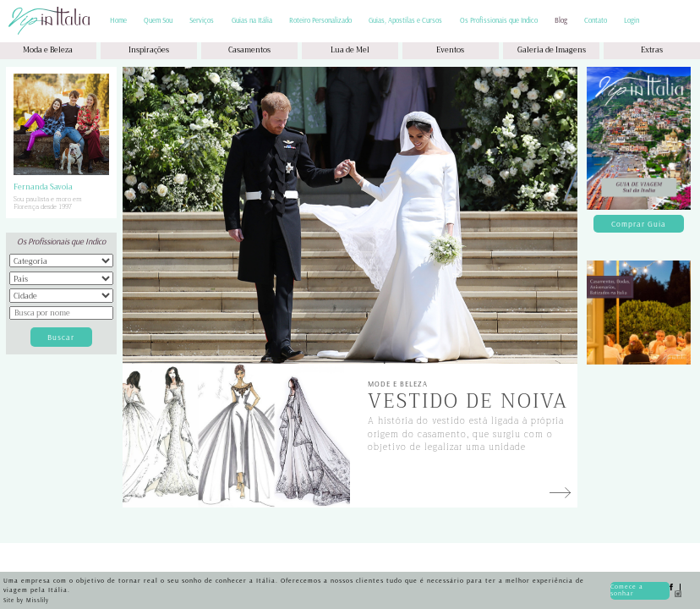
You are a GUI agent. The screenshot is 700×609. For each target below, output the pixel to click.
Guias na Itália (252, 21)
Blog (561, 21)
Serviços (202, 21)
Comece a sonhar (627, 590)
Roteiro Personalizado (320, 21)
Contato (596, 21)
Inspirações (149, 50)
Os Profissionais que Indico (499, 21)
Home (118, 21)
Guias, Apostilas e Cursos (405, 21)
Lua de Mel (350, 50)
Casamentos (249, 50)
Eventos (450, 50)
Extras (652, 50)
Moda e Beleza (48, 50)
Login (632, 21)
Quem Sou (158, 21)
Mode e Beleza (398, 384)
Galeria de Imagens (552, 50)
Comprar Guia (639, 223)
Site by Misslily (26, 600)
